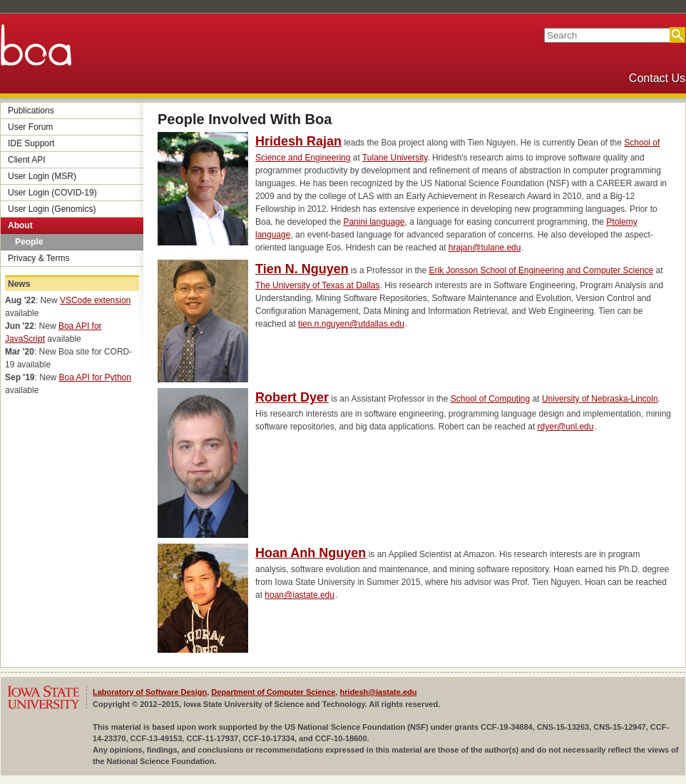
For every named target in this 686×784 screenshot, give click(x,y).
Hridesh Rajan (298, 141)
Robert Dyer (292, 397)
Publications (31, 111)
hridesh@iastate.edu (379, 692)
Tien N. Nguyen (302, 269)
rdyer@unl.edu (566, 427)
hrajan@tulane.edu (485, 248)
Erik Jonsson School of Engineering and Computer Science (541, 270)
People (29, 242)
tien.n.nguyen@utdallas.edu (351, 324)
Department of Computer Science (273, 692)
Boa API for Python (95, 377)
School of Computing (490, 399)
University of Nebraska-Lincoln (600, 399)
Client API (27, 160)
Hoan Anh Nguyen (311, 553)
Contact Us (657, 78)
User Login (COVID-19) (52, 193)
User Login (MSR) (42, 176)
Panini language (374, 222)
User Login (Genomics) (52, 209)
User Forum (30, 127)
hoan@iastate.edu (300, 595)
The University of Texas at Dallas (318, 285)
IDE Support (31, 143)
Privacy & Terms (39, 258)
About (20, 225)
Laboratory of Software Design (150, 692)
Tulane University (395, 158)
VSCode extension (95, 300)
